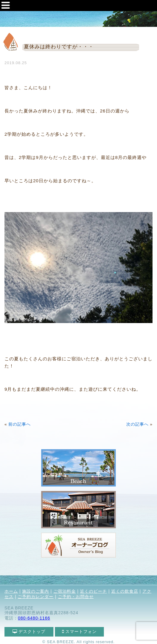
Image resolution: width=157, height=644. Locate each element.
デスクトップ (29, 631)
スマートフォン (80, 631)
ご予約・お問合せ (76, 597)
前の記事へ (20, 424)
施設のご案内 (36, 591)
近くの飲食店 (125, 591)
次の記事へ (137, 424)
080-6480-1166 (34, 618)
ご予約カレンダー (36, 597)
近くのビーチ (93, 591)
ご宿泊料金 (65, 591)
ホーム (11, 591)
